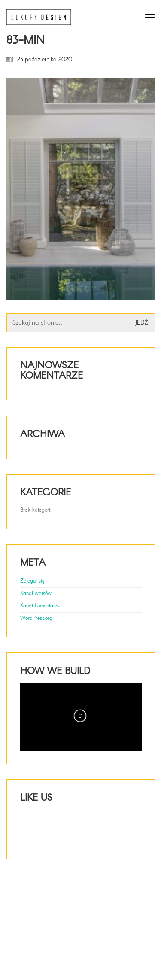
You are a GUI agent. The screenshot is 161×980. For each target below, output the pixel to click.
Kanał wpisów (36, 594)
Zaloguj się (32, 581)
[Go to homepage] (39, 17)
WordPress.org (36, 619)
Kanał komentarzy (40, 606)
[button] (150, 18)
